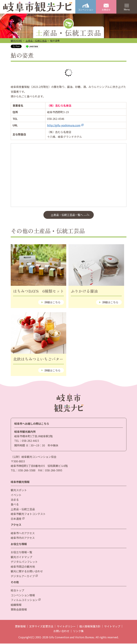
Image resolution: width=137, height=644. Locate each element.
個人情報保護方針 (90, 627)
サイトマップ (112, 627)
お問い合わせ (61, 631)
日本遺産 (18, 519)
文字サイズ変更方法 (41, 627)
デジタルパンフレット (24, 562)
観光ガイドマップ (21, 557)
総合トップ (17, 591)
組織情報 (16, 605)
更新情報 (20, 627)
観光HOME (16, 41)
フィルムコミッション (26, 600)
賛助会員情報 (19, 610)
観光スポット (19, 490)
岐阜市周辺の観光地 (23, 567)
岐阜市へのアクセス (23, 534)
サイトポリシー (66, 627)
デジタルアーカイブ (24, 577)
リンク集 (78, 631)
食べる (15, 505)
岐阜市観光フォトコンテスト (28, 514)
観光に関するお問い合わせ (27, 572)
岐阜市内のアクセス (23, 538)
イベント (16, 495)
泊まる (15, 500)
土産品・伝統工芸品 (36, 41)
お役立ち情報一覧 (21, 553)
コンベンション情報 (23, 596)
